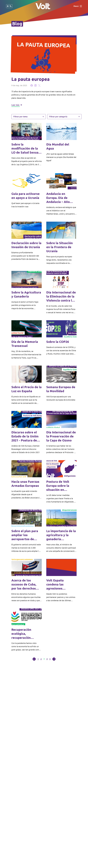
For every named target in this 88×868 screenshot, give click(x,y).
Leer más (17, 105)
